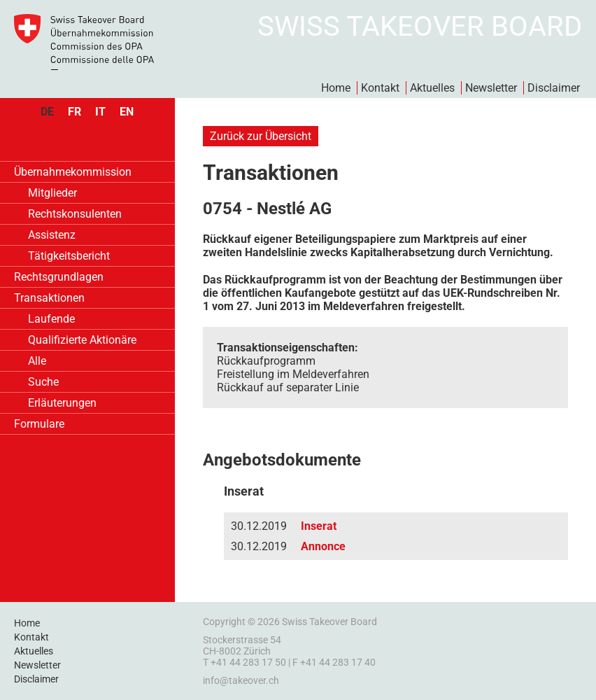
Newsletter (491, 88)
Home (336, 88)
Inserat (319, 526)
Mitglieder (52, 193)
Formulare (39, 424)
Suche (43, 382)
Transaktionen (49, 298)
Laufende (51, 319)
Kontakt (380, 88)
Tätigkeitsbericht (69, 256)
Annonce (323, 546)
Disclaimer (554, 88)
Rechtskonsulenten (75, 214)
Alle (37, 361)
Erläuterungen (62, 403)
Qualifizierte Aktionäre (82, 340)
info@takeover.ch (241, 680)
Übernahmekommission (73, 172)
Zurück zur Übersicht (261, 136)
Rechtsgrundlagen (59, 277)
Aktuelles (432, 88)
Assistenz (52, 235)
